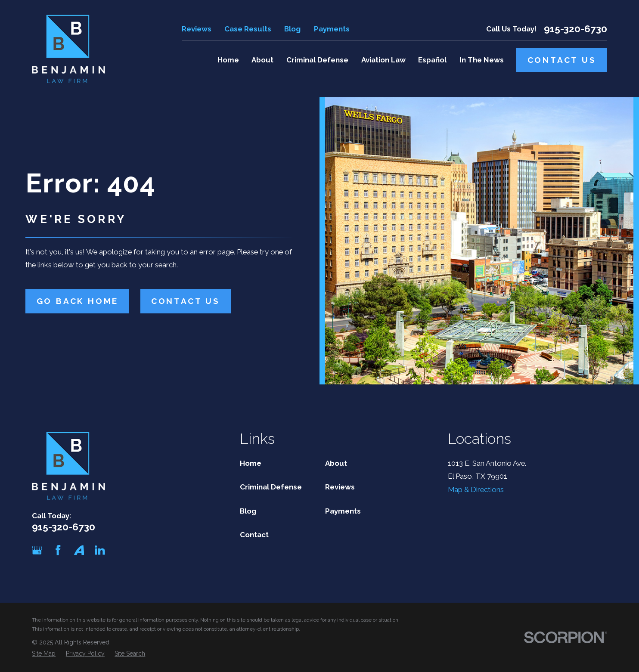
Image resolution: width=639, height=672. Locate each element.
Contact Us (562, 60)
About (336, 463)
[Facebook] (58, 550)
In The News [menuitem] (482, 60)
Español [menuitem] (432, 60)
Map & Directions (476, 489)
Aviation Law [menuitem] (383, 60)
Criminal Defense (271, 487)
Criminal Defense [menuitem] (317, 60)
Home (251, 463)
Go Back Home (78, 301)
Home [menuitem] (228, 60)
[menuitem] (44, 654)
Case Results (248, 29)
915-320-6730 (575, 29)
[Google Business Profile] (37, 550)
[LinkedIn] (100, 550)
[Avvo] (79, 550)
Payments (332, 29)
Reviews (197, 29)
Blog (292, 29)
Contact (254, 535)
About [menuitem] (262, 60)
